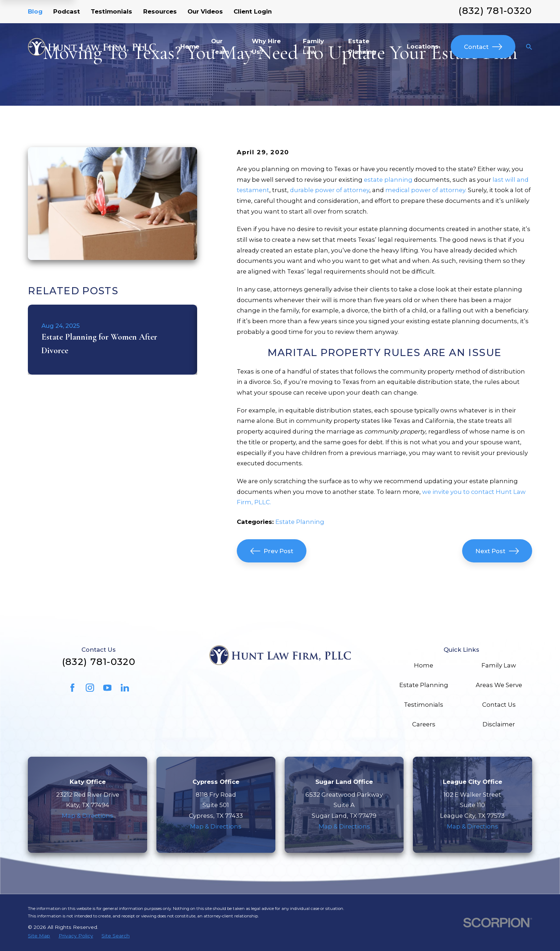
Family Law (499, 665)
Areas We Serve (499, 685)
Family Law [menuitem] (313, 46)
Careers (424, 724)
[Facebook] (72, 688)
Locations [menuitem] (423, 46)
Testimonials (111, 11)
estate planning (388, 180)
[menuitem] (39, 936)
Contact (483, 47)
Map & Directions (87, 816)
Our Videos (205, 11)
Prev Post (272, 551)
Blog (35, 11)
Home (424, 665)
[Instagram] (90, 688)
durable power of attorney (330, 190)
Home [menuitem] (190, 46)
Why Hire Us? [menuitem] (266, 46)
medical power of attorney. (426, 190)
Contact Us (499, 705)
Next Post (497, 551)
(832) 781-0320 (495, 11)
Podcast (67, 11)
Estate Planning (300, 522)
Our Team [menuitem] (220, 46)
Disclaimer (499, 724)
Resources (160, 11)
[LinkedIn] (125, 688)
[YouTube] (107, 688)
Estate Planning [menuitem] (362, 46)
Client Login (253, 11)
